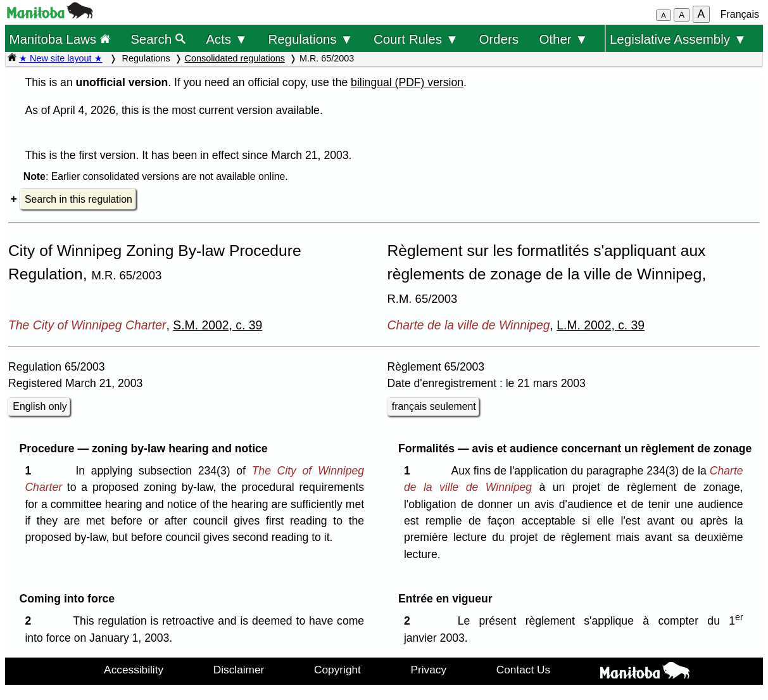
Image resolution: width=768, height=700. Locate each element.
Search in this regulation (79, 199)
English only (40, 406)
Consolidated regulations (235, 58)
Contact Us (523, 670)
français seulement (434, 406)
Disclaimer (239, 670)
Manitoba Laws (59, 39)
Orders (499, 39)
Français (740, 14)
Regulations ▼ (310, 39)
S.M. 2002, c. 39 (217, 325)
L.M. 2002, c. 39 (601, 325)
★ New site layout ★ (61, 58)
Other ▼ (563, 39)
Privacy (429, 670)
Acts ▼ (227, 39)
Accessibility (134, 670)
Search (158, 39)
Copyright (337, 670)
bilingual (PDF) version (407, 82)
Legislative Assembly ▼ (678, 39)
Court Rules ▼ (416, 39)
